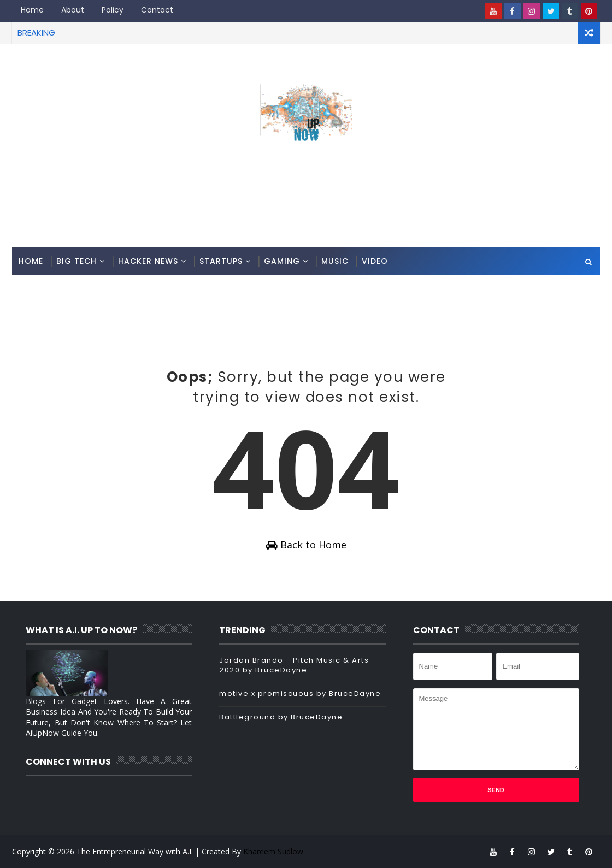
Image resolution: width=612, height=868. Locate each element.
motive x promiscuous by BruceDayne (300, 693)
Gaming (282, 261)
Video (375, 261)
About (73, 10)
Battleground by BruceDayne (281, 717)
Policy (113, 10)
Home (32, 10)
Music (335, 261)
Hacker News (148, 261)
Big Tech (76, 261)
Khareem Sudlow (273, 851)
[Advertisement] (306, 204)
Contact (157, 10)
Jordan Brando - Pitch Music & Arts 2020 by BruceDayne (294, 665)
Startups (221, 261)
